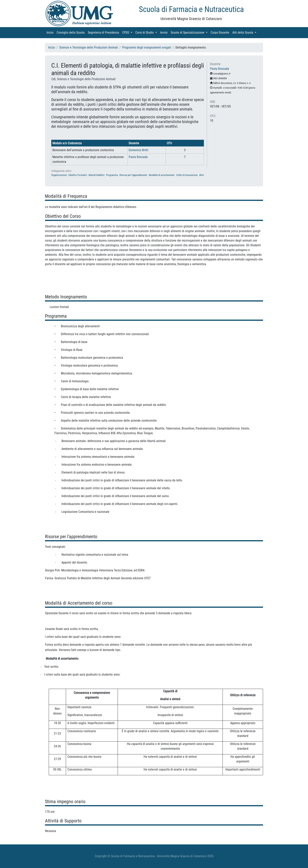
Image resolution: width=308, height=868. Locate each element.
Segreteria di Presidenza (104, 32)
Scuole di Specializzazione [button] (190, 32)
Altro (202, 175)
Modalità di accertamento (162, 175)
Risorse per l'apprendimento (133, 175)
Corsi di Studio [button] (147, 32)
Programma (112, 175)
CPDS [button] (128, 32)
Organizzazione (59, 175)
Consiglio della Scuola (71, 32)
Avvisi (165, 32)
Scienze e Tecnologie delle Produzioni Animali (89, 47)
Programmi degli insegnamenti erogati (147, 47)
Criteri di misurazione (187, 175)
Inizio (51, 32)
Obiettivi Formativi (78, 175)
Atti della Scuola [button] (245, 32)
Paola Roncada (138, 157)
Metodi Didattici (97, 175)
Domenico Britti (138, 150)
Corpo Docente (221, 32)
